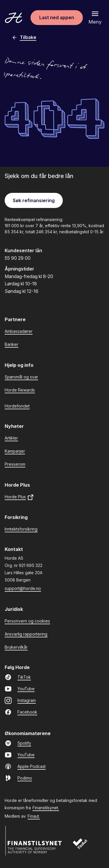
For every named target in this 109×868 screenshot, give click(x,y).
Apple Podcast (25, 766)
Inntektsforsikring (21, 529)
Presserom (15, 464)
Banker (11, 344)
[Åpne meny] (95, 18)
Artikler (11, 438)
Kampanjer (15, 451)
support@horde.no (23, 588)
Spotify (18, 743)
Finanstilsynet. (46, 808)
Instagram (20, 700)
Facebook (21, 712)
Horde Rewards (20, 390)
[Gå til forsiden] (14, 18)
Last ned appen (57, 17)
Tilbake (24, 37)
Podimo (18, 778)
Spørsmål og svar (21, 377)
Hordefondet (17, 406)
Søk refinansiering (34, 200)
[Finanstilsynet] (34, 841)
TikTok (18, 677)
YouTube (20, 689)
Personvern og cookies (27, 621)
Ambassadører (19, 331)
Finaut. (34, 816)
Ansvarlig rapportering (26, 634)
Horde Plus (19, 497)
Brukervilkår (16, 647)
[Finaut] (84, 847)
